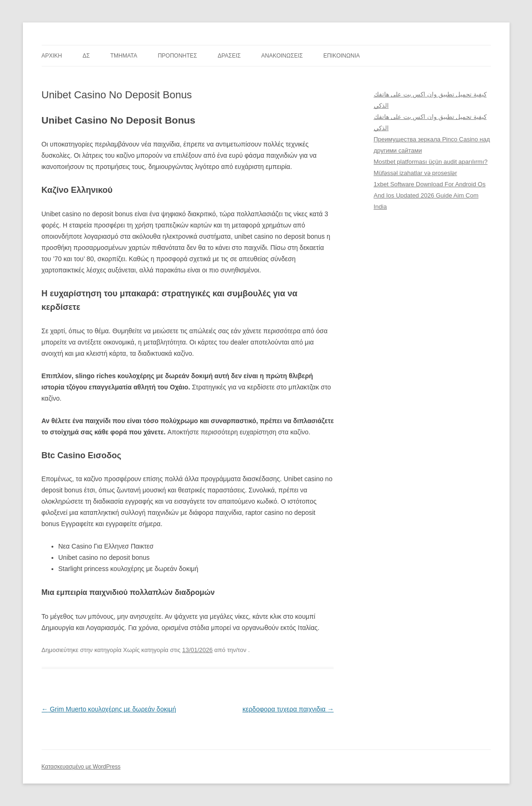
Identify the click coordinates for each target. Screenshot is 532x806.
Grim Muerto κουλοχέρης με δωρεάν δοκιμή (109, 709)
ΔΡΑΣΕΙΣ (229, 56)
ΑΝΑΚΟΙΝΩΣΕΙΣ (282, 56)
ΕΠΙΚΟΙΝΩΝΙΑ (342, 56)
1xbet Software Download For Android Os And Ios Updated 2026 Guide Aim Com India (430, 195)
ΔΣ (86, 56)
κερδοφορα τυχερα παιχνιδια (288, 709)
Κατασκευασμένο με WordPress (81, 767)
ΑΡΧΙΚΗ (52, 56)
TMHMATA (124, 56)
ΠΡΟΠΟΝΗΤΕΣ (177, 56)
